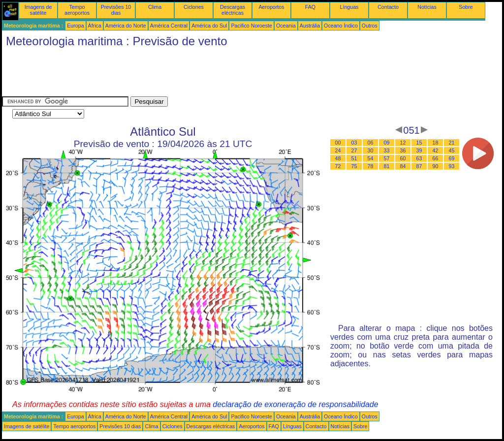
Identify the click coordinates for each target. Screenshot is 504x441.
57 (387, 158)
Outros (370, 26)
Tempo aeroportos (77, 10)
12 (403, 143)
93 (452, 166)
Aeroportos (271, 7)
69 (452, 158)
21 (452, 143)
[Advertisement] (181, 74)
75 (354, 166)
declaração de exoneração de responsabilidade (295, 404)
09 (387, 143)
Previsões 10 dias (116, 10)
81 (387, 166)
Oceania (286, 26)
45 (452, 150)
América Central (169, 26)
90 (436, 166)
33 (387, 150)
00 (338, 143)
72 (338, 166)
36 (403, 150)
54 (371, 158)
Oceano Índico (341, 26)
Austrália (310, 26)
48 (338, 158)
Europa (75, 26)
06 (371, 143)
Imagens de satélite (38, 10)
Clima (155, 7)
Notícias (427, 7)
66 (436, 158)
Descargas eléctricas (233, 10)
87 (419, 166)
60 (403, 158)
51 (354, 158)
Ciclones (194, 7)
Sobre (466, 7)
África (95, 26)
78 (371, 166)
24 (338, 150)
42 (436, 150)
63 (419, 158)
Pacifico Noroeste (252, 26)
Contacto (388, 7)
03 (354, 143)
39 (419, 150)
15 (419, 143)
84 (403, 166)
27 (354, 150)
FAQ (310, 7)
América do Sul (209, 26)
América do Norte (126, 26)
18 (436, 143)
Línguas (349, 7)
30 (371, 150)
